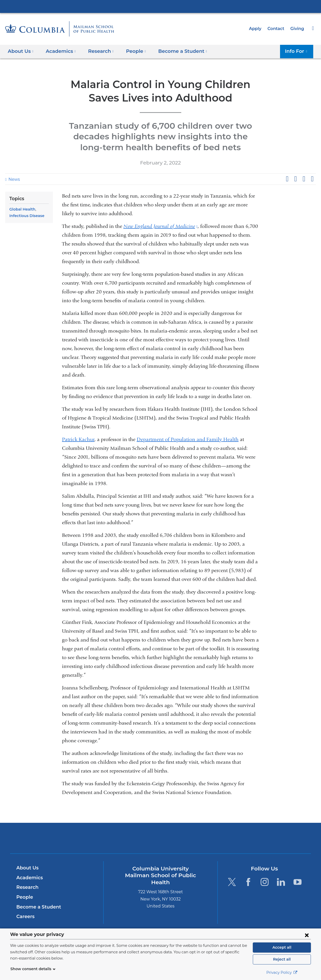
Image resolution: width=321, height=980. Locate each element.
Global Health (21, 209)
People (24, 897)
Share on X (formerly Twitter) (295, 179)
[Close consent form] (307, 935)
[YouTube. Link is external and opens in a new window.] (298, 882)
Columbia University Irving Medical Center (160, 6)
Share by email (312, 179)
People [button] (131, 51)
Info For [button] (298, 51)
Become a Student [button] (175, 51)
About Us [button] (21, 51)
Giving (298, 29)
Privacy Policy (282, 972)
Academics (29, 878)
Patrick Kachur (78, 439)
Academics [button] (59, 51)
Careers (25, 917)
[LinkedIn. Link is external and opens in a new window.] (281, 882)
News (13, 179)
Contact (277, 29)
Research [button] (97, 51)
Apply (257, 29)
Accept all (282, 947)
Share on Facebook (287, 179)
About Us (27, 868)
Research (27, 887)
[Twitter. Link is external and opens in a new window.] (232, 882)
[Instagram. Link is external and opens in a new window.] (265, 882)
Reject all (282, 959)
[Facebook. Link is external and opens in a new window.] (248, 882)
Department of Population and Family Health (188, 439)
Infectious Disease (26, 216)
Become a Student (37, 907)
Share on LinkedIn (304, 179)
